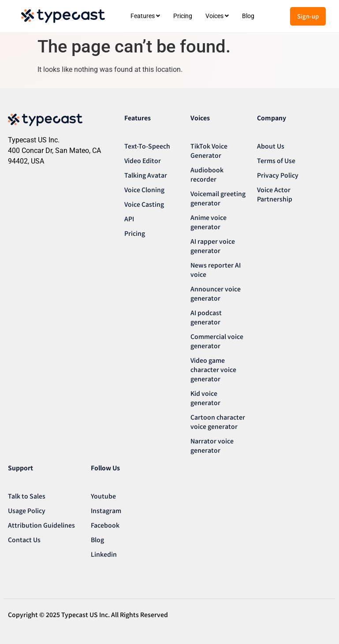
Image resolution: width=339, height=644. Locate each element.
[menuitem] (145, 16)
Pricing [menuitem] (183, 16)
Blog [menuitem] (248, 16)
